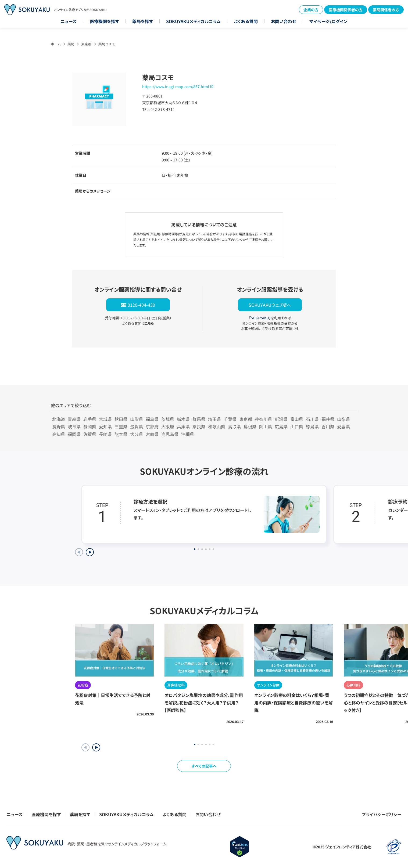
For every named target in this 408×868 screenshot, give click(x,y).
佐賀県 (90, 434)
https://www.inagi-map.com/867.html (176, 86)
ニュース (69, 21)
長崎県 (105, 434)
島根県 (250, 426)
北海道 (59, 419)
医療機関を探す (104, 21)
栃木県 (183, 419)
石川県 (312, 419)
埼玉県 (214, 419)
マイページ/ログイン (328, 21)
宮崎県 (152, 434)
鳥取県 (234, 426)
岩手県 (90, 419)
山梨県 (343, 419)
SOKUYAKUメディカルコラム (193, 21)
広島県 (281, 426)
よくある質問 (246, 21)
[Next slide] (90, 552)
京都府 (152, 426)
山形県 (137, 419)
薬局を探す (143, 21)
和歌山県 (217, 426)
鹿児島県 (170, 434)
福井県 (328, 419)
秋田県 (121, 419)
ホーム (56, 44)
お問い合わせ (284, 21)
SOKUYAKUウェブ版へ (270, 305)
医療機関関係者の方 (346, 10)
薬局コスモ (107, 44)
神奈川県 (263, 419)
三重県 (121, 426)
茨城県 (168, 419)
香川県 (328, 426)
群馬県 (199, 419)
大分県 (137, 434)
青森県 (74, 419)
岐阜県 (74, 426)
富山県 (297, 419)
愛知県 (105, 426)
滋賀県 (137, 426)
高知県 (59, 434)
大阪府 (168, 426)
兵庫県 (183, 426)
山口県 (297, 426)
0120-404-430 (141, 305)
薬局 (71, 44)
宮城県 (105, 419)
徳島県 (312, 426)
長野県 (59, 426)
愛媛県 (343, 426)
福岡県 (74, 434)
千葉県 (230, 419)
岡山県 (266, 426)
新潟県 (281, 419)
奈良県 (199, 426)
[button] (96, 747)
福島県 (152, 419)
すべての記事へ (204, 766)
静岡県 (90, 426)
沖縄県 (188, 434)
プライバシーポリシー (382, 814)
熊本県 (121, 434)
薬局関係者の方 (386, 10)
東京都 (86, 44)
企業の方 (311, 10)
